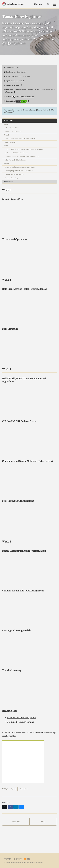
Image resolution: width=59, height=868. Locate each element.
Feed (27, 859)
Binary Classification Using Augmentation (20, 167)
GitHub (18, 859)
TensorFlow (24, 789)
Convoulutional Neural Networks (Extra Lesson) (22, 157)
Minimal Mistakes (37, 863)
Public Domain (28, 97)
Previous (16, 822)
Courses (38, 4)
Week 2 (6, 135)
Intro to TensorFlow (12, 128)
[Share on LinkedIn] (16, 807)
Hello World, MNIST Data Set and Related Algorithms (24, 149)
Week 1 (6, 124)
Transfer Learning (11, 178)
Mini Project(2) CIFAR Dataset (16, 160)
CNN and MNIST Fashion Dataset (17, 153)
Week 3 (6, 146)
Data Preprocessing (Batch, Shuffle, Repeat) (20, 139)
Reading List (8, 182)
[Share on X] (5, 807)
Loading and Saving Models (14, 174)
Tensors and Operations (13, 132)
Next (43, 822)
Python (14, 789)
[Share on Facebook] (10, 807)
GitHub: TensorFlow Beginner (22, 718)
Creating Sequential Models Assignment (19, 171)
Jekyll (28, 863)
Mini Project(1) (10, 142)
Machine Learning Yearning (21, 722)
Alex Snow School (16, 4)
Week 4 (6, 164)
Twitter (7, 859)
